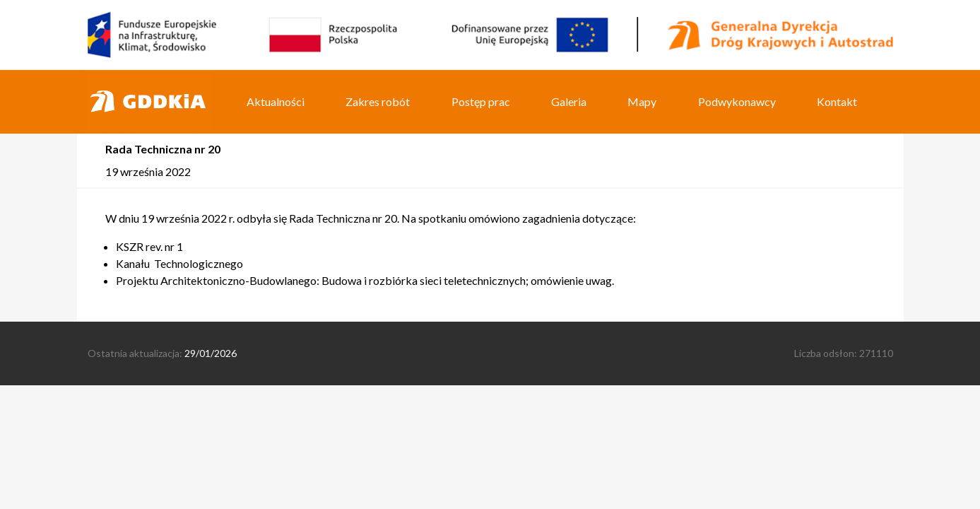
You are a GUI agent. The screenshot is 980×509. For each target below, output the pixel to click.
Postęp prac (481, 101)
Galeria (569, 101)
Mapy (642, 101)
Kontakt (837, 101)
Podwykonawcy (737, 101)
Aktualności (276, 101)
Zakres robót (378, 101)
